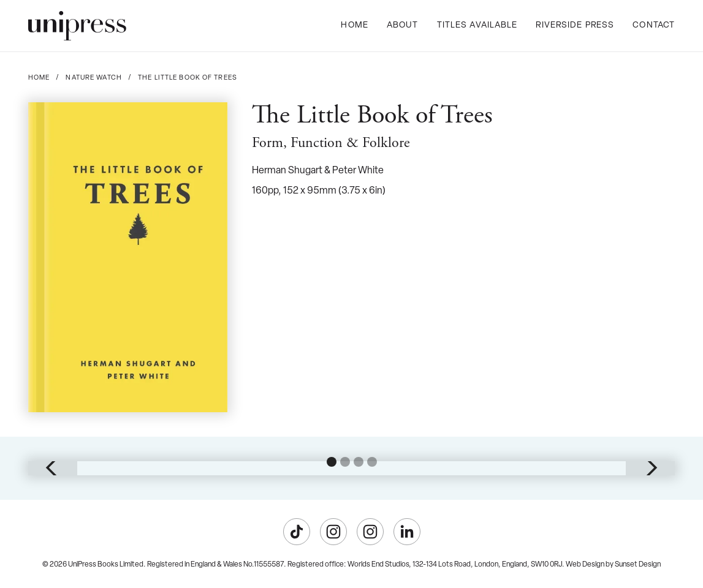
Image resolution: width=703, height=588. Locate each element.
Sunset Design (638, 565)
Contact (654, 25)
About (403, 25)
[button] (53, 468)
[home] (77, 26)
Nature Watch (93, 78)
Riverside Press (575, 25)
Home (354, 25)
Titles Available (477, 25)
